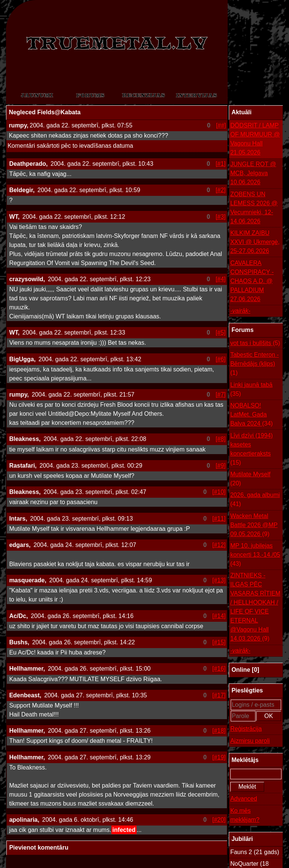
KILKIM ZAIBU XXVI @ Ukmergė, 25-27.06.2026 (255, 242)
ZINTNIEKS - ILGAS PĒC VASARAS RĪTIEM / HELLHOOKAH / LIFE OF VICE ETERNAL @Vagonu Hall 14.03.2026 (255, 608)
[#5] (221, 333)
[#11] (219, 519)
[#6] (221, 359)
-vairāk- (240, 311)
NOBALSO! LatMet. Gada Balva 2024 (252, 415)
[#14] (219, 616)
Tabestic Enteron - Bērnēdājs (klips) (255, 364)
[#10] (219, 492)
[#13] (219, 580)
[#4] (221, 279)
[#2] (221, 190)
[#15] (219, 642)
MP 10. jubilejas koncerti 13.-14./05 (255, 555)
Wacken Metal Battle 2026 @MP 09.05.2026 (254, 526)
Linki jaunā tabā (251, 390)
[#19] (219, 757)
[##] (221, 125)
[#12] (219, 545)
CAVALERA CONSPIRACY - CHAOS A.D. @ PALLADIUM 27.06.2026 (252, 281)
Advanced (244, 799)
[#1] (221, 164)
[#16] (219, 669)
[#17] (219, 695)
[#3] (221, 217)
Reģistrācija (246, 729)
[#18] (219, 731)
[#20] (219, 820)
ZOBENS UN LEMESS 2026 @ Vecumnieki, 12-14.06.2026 (254, 208)
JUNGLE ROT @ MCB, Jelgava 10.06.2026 (253, 173)
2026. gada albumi (255, 500)
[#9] (221, 466)
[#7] (221, 395)
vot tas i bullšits (255, 343)
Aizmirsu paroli (250, 741)
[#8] (221, 439)
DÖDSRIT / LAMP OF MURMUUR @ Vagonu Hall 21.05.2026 (255, 139)
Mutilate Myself (250, 479)
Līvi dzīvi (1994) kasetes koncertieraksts (252, 450)
